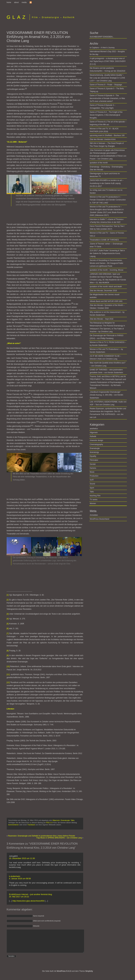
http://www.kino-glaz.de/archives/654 (28, 901)
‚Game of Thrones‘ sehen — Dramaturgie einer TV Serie (106, 245)
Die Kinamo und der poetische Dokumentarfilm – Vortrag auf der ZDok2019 (107, 70)
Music (92, 472)
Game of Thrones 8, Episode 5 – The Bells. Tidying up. (107, 90)
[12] (8, 682)
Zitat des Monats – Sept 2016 (102, 319)
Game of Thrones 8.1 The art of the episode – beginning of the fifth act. (108, 123)
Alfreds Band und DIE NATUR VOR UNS (106, 301)
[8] (8, 651)
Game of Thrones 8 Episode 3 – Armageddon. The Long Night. (103, 107)
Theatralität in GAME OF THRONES (104, 240)
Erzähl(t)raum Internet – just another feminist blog (30, 894)
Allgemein (56, 820)
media (24, 2)
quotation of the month (99, 163)
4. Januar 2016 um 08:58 (20, 879)
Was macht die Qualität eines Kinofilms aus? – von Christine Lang (108, 364)
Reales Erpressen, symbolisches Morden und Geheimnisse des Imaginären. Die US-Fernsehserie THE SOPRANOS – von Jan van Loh (108, 413)
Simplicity (89, 976)
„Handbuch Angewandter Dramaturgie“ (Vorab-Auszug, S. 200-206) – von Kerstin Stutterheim (106, 395)
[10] (8, 666)
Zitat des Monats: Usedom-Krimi (103, 139)
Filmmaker (94, 460)
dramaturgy (94, 452)
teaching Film (95, 496)
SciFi (92, 480)
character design (96, 440)
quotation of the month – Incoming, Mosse (107, 270)
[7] (8, 633)
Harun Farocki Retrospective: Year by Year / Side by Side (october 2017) (107, 228)
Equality (93, 456)
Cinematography (96, 444)
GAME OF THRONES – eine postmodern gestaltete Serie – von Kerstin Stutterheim (106, 371)
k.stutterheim (15, 876)
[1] (8, 595)
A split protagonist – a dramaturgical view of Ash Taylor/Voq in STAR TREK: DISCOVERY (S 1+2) (108, 61)
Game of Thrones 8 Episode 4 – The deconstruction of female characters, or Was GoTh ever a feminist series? (107, 98)
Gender (93, 464)
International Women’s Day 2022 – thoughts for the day (107, 53)
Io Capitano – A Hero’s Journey (102, 48)
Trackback (31, 825)
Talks (73, 820)
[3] (8, 614)
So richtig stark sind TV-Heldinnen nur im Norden (106, 192)
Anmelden (94, 515)
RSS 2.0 (49, 823)
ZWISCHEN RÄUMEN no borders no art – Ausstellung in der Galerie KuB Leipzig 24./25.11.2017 (107, 183)
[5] (8, 624)
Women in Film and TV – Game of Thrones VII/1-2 (107, 234)
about (16, 2)
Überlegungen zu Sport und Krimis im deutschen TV (105, 175)
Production (94, 476)
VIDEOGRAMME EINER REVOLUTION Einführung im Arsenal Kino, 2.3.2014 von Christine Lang (38, 37)
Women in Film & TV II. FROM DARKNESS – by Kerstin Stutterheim (108, 344)
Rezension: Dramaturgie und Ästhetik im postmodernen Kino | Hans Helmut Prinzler (42, 836)
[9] (8, 655)
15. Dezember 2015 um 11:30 (22, 858)
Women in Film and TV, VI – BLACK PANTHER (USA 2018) (104, 130)
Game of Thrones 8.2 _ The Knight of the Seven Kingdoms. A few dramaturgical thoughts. (106, 115)
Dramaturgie (65, 820)
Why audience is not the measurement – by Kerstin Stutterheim (107, 314)
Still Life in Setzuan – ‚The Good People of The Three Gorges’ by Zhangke (107, 145)
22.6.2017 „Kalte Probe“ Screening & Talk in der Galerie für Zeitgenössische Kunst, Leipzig (107, 253)
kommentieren (14, 825)
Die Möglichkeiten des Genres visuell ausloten (105, 296)
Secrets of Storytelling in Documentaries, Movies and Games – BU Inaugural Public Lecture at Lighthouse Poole (107, 263)
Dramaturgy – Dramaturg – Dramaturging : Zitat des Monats (107, 168)
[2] (8, 600)
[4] (8, 619)
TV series (94, 500)
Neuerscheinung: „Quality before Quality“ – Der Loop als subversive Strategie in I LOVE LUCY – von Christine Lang (107, 78)
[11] (8, 674)
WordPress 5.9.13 (64, 976)
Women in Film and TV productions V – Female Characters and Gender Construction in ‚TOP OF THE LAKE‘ (108, 200)
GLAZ (17, 17)
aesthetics (94, 429)
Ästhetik (93, 436)
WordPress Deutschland (99, 519)
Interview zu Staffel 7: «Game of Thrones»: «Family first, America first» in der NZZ (107, 221)
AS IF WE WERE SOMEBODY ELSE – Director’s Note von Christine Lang (105, 357)
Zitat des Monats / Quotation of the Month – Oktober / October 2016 (107, 307)
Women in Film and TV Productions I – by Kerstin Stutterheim (106, 351)
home (9, 2)
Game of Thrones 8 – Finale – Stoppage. (106, 85)
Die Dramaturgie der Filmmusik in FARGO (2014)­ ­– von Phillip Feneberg (107, 337)
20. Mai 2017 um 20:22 (19, 897)
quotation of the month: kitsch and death (106, 287)
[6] (8, 629)
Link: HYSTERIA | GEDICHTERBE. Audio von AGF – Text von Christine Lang (108, 403)
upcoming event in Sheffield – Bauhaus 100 (107, 135)
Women (93, 503)
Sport (92, 488)
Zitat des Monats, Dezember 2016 (103, 291)
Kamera (93, 468)
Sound (92, 484)
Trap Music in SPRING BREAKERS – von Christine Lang (59, 838)
